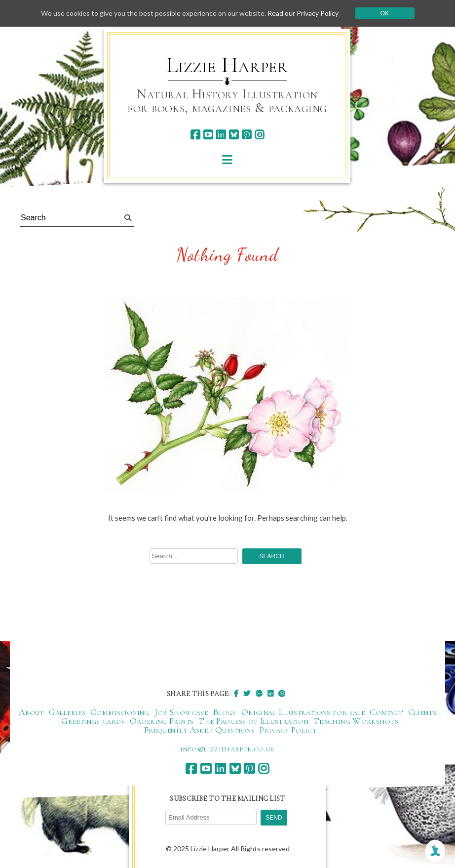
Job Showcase (181, 712)
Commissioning (120, 712)
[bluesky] (234, 135)
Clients (422, 712)
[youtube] (208, 135)
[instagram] (259, 135)
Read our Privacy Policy (303, 13)
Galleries (67, 712)
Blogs (225, 712)
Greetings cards (93, 721)
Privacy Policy (288, 730)
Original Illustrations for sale (303, 712)
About (31, 712)
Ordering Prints (162, 721)
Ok (385, 13)
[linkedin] (221, 135)
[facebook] (195, 135)
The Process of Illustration (253, 721)
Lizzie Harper (227, 65)
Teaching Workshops (356, 721)
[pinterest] (246, 135)
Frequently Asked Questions (199, 730)
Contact (386, 712)
